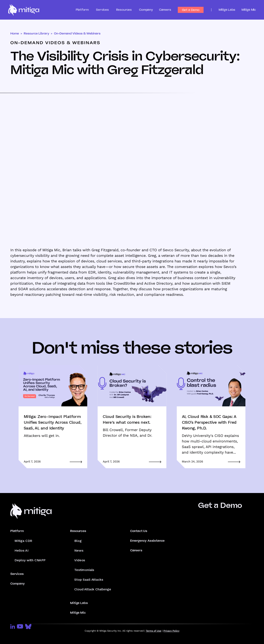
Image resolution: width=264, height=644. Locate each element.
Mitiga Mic (249, 10)
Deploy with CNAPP (30, 560)
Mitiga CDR (23, 541)
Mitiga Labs (227, 10)
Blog (78, 541)
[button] (86, 10)
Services (17, 574)
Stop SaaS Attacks (89, 580)
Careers (165, 10)
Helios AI (21, 550)
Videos (80, 560)
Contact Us (139, 531)
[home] (24, 10)
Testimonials (84, 570)
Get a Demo (191, 10)
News (79, 550)
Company (146, 10)
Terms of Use (154, 631)
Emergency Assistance (147, 541)
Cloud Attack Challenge (93, 589)
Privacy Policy (171, 631)
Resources (78, 531)
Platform (17, 531)
